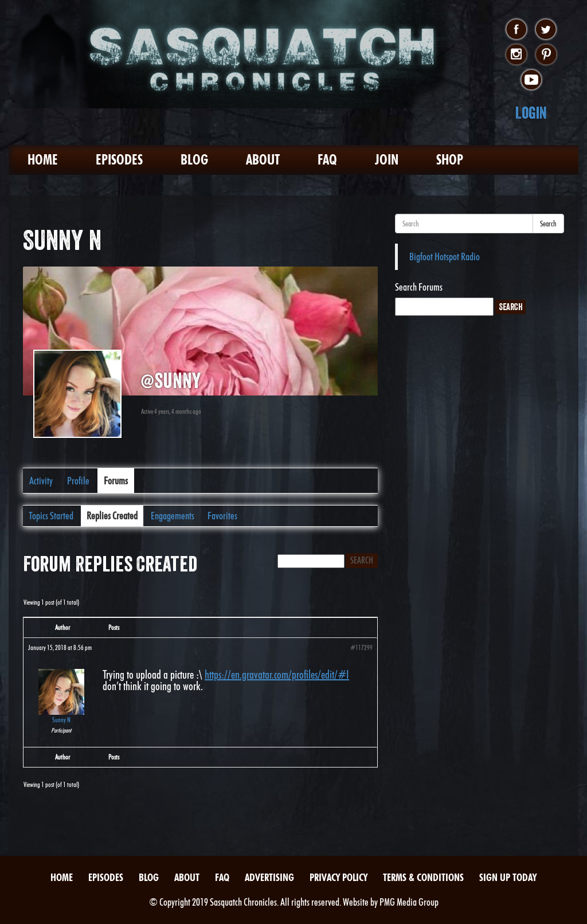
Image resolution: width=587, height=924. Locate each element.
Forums (116, 481)
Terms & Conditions (423, 877)
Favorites (222, 516)
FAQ (327, 160)
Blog (194, 160)
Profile (78, 481)
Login (531, 113)
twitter (546, 30)
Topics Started (51, 516)
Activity (41, 481)
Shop (450, 160)
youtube (531, 80)
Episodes (119, 160)
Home (43, 160)
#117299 (361, 647)
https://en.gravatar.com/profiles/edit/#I (277, 675)
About (263, 160)
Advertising (269, 877)
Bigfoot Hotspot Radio (445, 257)
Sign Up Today (508, 877)
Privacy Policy (338, 877)
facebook (516, 30)
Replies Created (112, 516)
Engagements (173, 516)
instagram (516, 55)
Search (548, 224)
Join (387, 160)
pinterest (546, 55)
